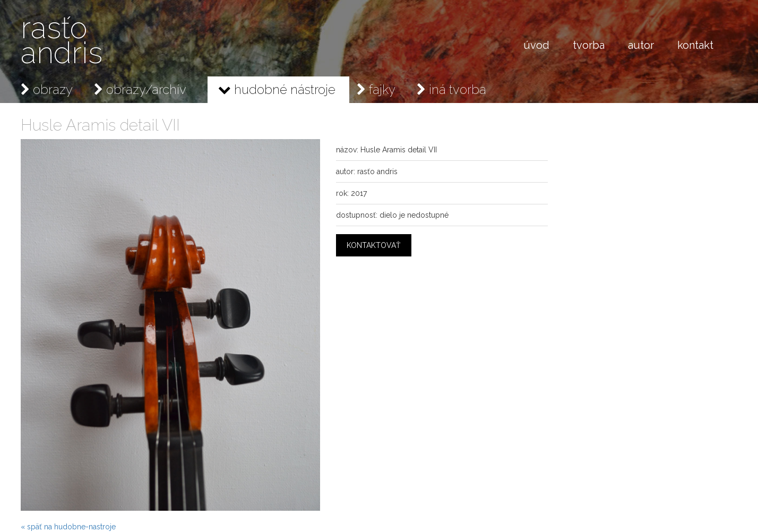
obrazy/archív (140, 89)
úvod (536, 45)
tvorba (589, 45)
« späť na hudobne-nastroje (68, 527)
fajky (376, 89)
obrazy (47, 89)
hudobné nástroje (277, 89)
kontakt (695, 45)
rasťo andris (62, 40)
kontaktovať (374, 245)
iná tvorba (451, 89)
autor (641, 45)
